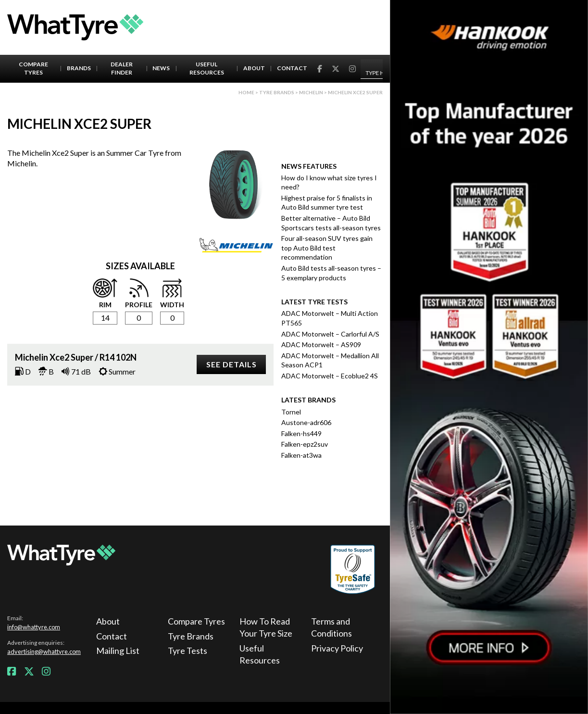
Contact (292, 68)
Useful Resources (207, 68)
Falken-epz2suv (305, 444)
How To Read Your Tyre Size (266, 627)
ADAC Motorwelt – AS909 (321, 344)
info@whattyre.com (34, 627)
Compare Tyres (33, 68)
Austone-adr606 (306, 422)
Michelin (311, 92)
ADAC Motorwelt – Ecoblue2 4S (330, 376)
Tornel (291, 412)
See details (231, 364)
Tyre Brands (191, 636)
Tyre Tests (188, 651)
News (161, 68)
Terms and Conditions (332, 627)
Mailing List (118, 651)
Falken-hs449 (301, 433)
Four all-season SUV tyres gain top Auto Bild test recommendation (327, 248)
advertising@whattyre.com (44, 651)
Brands (79, 68)
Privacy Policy (337, 648)
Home (246, 92)
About (254, 68)
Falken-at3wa (301, 455)
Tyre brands (277, 92)
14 (105, 318)
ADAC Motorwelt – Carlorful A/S (330, 334)
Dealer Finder (122, 68)
